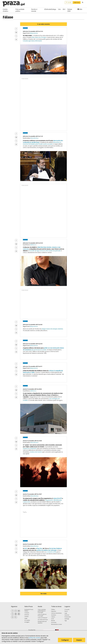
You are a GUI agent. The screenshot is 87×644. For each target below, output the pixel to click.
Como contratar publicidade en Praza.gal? (42, 611)
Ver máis (43, 594)
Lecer (53, 619)
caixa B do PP (58, 498)
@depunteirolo (34, 33)
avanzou (25, 448)
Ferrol (66, 611)
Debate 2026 (70, 10)
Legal (26, 618)
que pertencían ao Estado (39, 350)
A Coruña (67, 609)
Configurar (65, 640)
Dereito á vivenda (34, 10)
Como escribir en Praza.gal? (42, 615)
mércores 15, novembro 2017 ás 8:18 (33, 344)
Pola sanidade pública (20, 10)
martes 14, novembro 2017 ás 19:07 (32, 494)
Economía (54, 622)
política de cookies (34, 638)
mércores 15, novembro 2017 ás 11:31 (33, 136)
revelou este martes (36, 452)
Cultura (53, 617)
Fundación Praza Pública (29, 610)
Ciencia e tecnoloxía (56, 613)
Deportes (54, 611)
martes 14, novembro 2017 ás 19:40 (32, 441)
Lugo (66, 613)
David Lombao (27, 138)
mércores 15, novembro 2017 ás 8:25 (33, 325)
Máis (81, 9)
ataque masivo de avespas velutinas (52, 329)
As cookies (27, 620)
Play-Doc (40, 548)
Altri (64, 9)
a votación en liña (51, 552)
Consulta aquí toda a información (32, 41)
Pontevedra (68, 617)
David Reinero (27, 245)
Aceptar (79, 640)
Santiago (67, 619)
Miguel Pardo (26, 33)
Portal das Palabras (56, 548)
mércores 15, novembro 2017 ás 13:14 (33, 31)
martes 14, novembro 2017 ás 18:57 (32, 544)
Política (53, 609)
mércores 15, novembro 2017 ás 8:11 (33, 366)
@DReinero (33, 245)
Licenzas (27, 615)
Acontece (54, 615)
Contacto (27, 613)
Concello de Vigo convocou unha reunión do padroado (45, 251)
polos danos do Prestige (39, 37)
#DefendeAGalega (50, 9)
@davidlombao (34, 138)
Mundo (53, 621)
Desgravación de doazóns (42, 622)
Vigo (66, 621)
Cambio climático (5, 10)
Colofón (27, 616)
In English (27, 622)
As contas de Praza (43, 620)
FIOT (26, 548)
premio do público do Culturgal (46, 550)
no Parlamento (32, 448)
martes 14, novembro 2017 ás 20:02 (32, 389)
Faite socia (77, 2)
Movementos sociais (57, 624)
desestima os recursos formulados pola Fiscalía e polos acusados (42, 143)
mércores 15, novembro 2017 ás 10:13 (33, 243)
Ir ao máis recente (43, 24)
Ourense (67, 615)
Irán (59, 9)
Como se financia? (43, 618)
